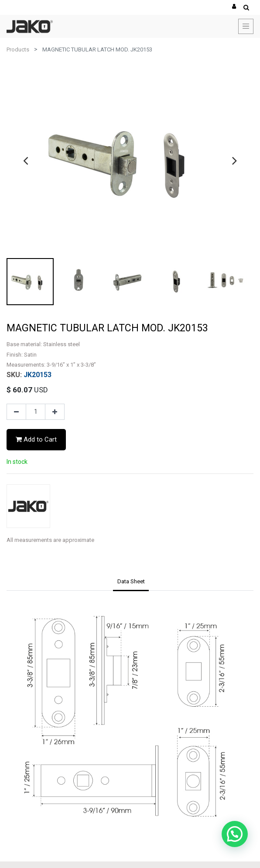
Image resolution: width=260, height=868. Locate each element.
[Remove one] (16, 412)
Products (18, 49)
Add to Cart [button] (36, 439)
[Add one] (55, 412)
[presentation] (26, 160)
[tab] (131, 582)
